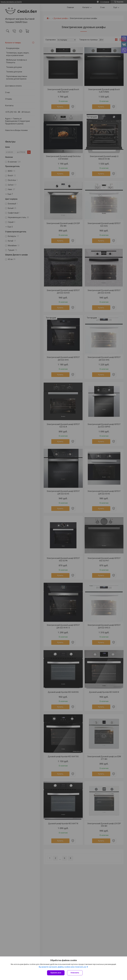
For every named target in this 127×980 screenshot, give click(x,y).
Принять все (56, 973)
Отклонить (75, 973)
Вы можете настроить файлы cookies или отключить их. (63, 967)
